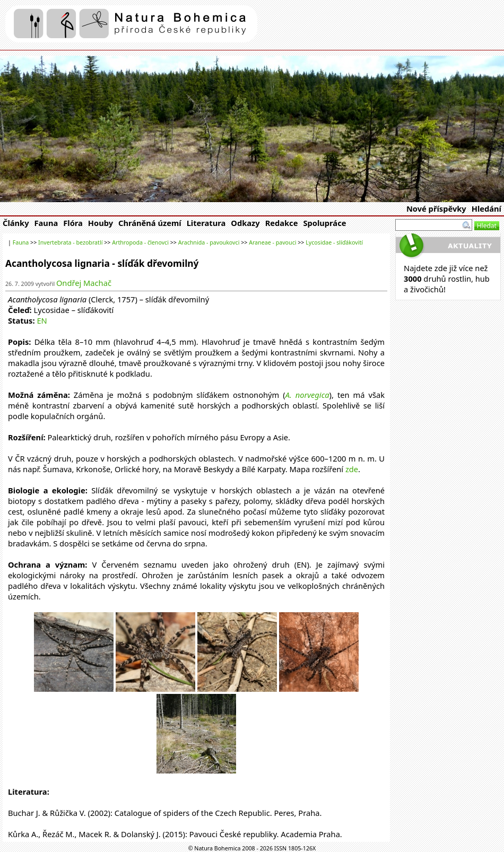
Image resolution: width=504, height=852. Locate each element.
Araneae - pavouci (272, 242)
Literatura (206, 223)
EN (42, 320)
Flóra (73, 223)
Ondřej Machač (84, 283)
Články (16, 223)
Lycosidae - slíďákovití (334, 242)
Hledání (486, 208)
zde (352, 469)
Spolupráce (324, 223)
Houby (101, 223)
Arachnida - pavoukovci (209, 242)
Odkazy (245, 223)
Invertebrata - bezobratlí (70, 242)
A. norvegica (307, 395)
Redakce (282, 223)
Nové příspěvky (436, 208)
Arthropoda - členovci (140, 242)
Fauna (46, 223)
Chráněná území (150, 223)
